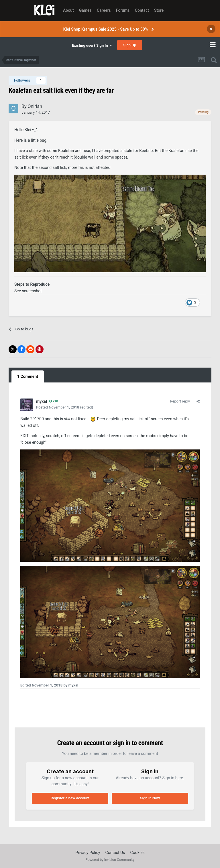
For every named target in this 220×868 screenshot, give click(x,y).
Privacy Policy (88, 853)
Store (159, 10)
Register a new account (70, 798)
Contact (142, 10)
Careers (104, 10)
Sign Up (130, 45)
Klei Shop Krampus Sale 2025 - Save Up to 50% (106, 29)
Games (85, 10)
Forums (123, 10)
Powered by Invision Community (110, 860)
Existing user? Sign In (92, 45)
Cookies (137, 853)
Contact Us (115, 853)
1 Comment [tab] (28, 376)
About (68, 10)
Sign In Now (150, 798)
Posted (58, 407)
